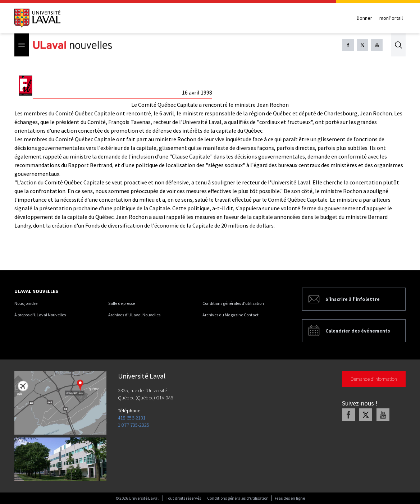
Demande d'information (374, 379)
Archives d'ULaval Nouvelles (134, 315)
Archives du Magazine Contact (230, 315)
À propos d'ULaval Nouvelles (40, 315)
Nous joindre (26, 303)
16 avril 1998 (197, 92)
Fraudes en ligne (290, 498)
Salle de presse (122, 303)
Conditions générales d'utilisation (233, 303)
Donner (364, 18)
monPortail (391, 18)
